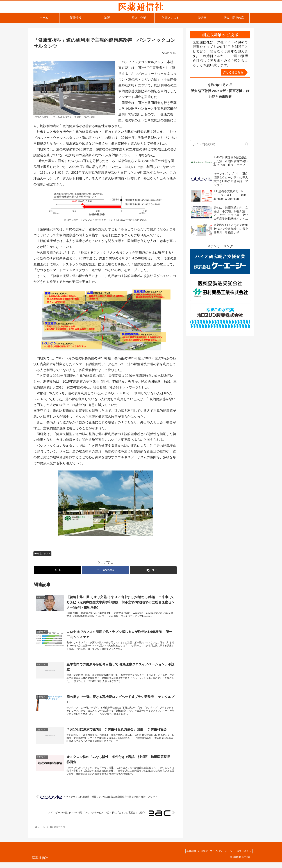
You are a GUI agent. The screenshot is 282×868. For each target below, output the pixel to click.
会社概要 (184, 857)
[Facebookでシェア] (105, 570)
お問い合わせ (243, 857)
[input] (220, 144)
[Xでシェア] (58, 570)
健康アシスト (42, 554)
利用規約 (198, 857)
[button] (153, 570)
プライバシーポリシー (219, 857)
